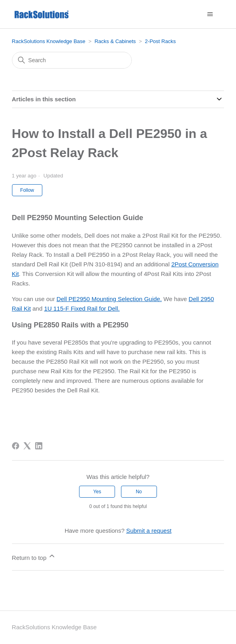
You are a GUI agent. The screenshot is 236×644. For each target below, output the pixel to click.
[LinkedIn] (39, 446)
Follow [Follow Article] (27, 190)
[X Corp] (27, 446)
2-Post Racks (160, 41)
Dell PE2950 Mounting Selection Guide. (109, 299)
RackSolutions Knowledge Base (49, 41)
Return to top (34, 556)
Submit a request (149, 531)
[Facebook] (16, 446)
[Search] (72, 60)
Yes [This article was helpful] (97, 492)
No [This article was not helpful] (139, 492)
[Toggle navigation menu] (210, 14)
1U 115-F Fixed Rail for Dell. (82, 308)
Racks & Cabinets (115, 41)
